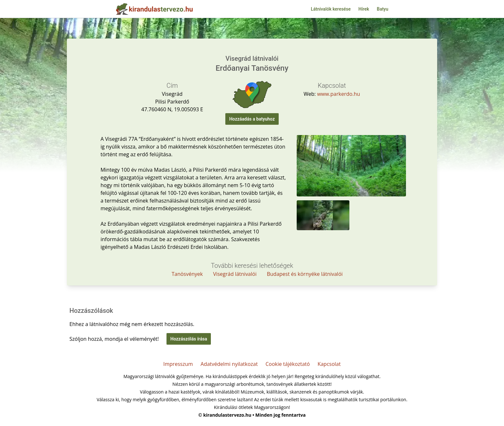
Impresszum (178, 364)
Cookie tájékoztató (288, 364)
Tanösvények (187, 274)
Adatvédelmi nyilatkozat (229, 364)
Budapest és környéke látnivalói (305, 274)
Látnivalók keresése (331, 9)
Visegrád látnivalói (235, 274)
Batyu (382, 9)
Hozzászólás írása (189, 339)
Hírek (364, 9)
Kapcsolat (329, 364)
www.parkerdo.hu (338, 94)
